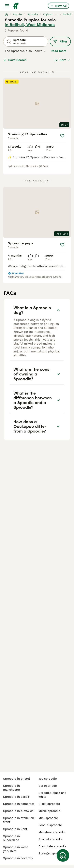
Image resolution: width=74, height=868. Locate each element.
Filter (60, 42)
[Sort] (62, 60)
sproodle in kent (15, 829)
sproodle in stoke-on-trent (19, 820)
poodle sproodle (50, 825)
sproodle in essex (16, 797)
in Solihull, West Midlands (30, 25)
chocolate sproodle (52, 846)
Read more (59, 51)
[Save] (62, 136)
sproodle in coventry (18, 858)
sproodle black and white (52, 795)
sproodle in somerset (19, 804)
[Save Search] (63, 855)
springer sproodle (51, 853)
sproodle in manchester (12, 788)
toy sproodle (48, 779)
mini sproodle (48, 818)
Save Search (15, 60)
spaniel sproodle (51, 839)
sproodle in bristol (17, 779)
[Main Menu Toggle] (7, 6)
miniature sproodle (52, 832)
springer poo (48, 786)
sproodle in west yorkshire (15, 849)
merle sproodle (49, 811)
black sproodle (49, 804)
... (58, 14)
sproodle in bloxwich (18, 811)
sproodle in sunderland (11, 838)
